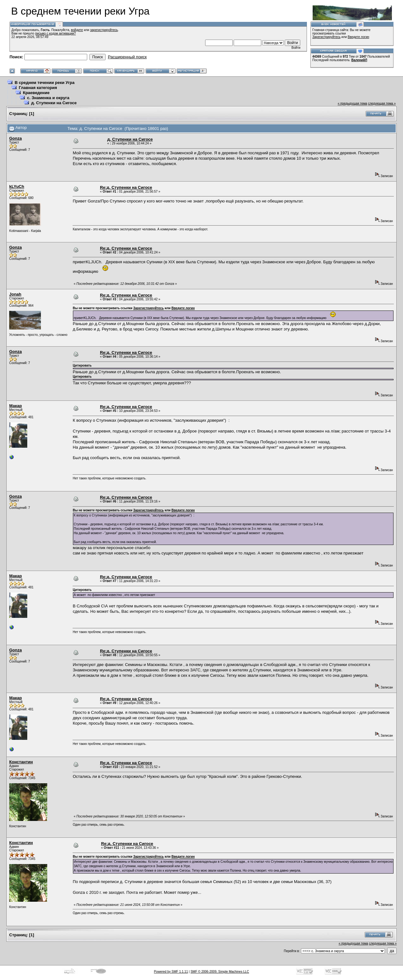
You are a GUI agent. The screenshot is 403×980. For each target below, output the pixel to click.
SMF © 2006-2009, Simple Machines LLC (220, 972)
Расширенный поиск (127, 57)
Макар (16, 406)
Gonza (16, 138)
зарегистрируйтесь (104, 30)
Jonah (15, 294)
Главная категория (38, 88)
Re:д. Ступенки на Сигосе (126, 187)
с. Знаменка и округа (48, 98)
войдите (77, 30)
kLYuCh (17, 186)
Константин (21, 762)
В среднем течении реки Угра (45, 83)
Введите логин (359, 37)
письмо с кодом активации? (56, 33)
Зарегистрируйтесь (326, 37)
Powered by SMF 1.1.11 (171, 972)
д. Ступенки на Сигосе (54, 103)
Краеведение (36, 93)
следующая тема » (382, 103)
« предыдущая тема (352, 103)
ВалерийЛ (359, 60)
